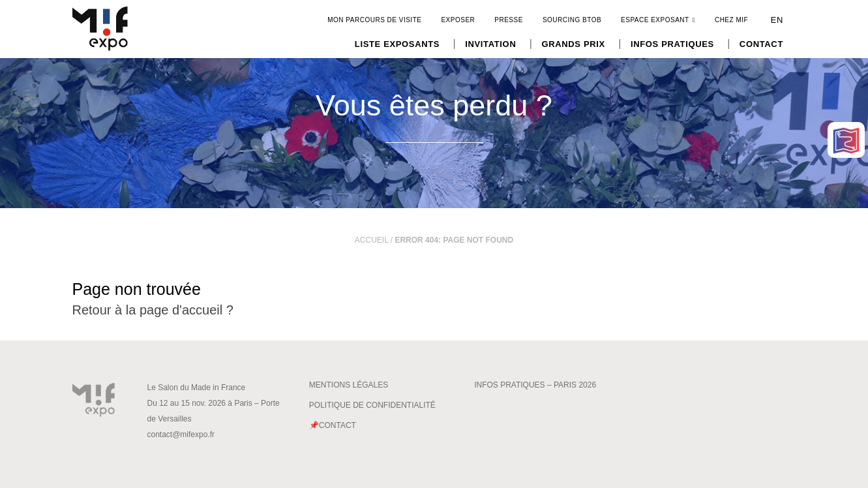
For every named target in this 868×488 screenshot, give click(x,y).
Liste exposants (397, 44)
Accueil (372, 240)
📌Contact (333, 425)
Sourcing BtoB (572, 20)
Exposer (458, 20)
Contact (761, 44)
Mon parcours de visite (374, 20)
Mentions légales (349, 385)
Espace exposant (658, 20)
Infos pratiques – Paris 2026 (535, 385)
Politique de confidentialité (372, 405)
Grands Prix (573, 44)
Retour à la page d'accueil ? (153, 310)
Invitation (490, 44)
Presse (509, 20)
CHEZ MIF (731, 20)
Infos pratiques (672, 44)
